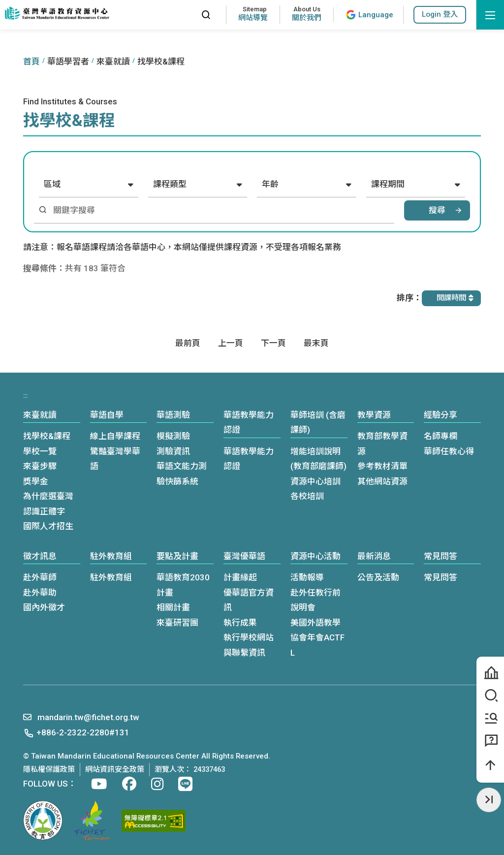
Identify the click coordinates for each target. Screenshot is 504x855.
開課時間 (455, 298)
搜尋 (437, 210)
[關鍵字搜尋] (221, 210)
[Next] (273, 343)
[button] (440, 15)
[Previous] (231, 343)
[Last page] (316, 343)
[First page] (188, 343)
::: (184, 15)
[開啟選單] (490, 15)
